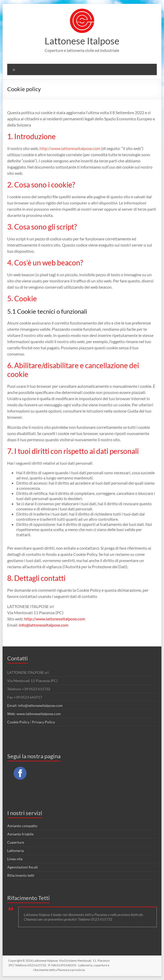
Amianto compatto (22, 826)
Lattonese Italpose (82, 41)
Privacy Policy (43, 722)
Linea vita (15, 859)
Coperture (16, 842)
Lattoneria (15, 851)
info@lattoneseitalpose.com (44, 625)
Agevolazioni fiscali (23, 867)
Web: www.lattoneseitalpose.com (34, 714)
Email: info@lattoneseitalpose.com (35, 705)
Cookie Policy (18, 722)
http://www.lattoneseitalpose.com (70, 148)
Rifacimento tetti (21, 875)
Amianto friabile (20, 834)
